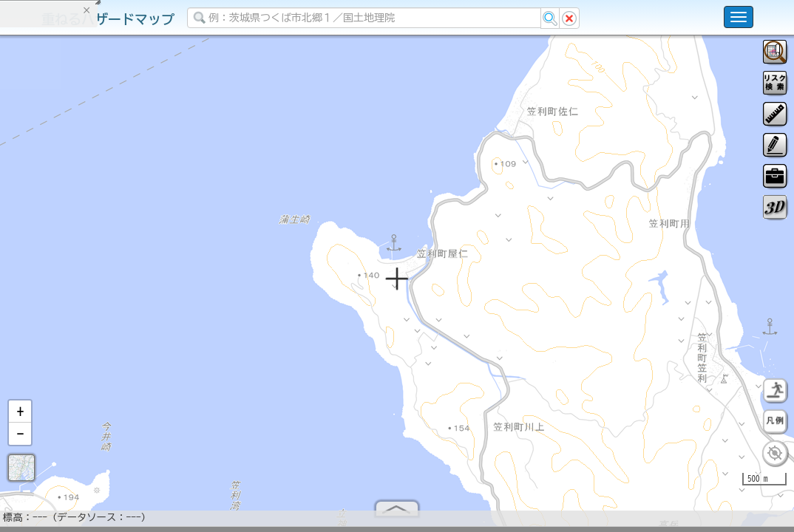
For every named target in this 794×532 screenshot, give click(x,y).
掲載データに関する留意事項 (81, 251)
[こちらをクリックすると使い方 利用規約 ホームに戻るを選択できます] (739, 17)
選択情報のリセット (156, 291)
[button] (20, 417)
